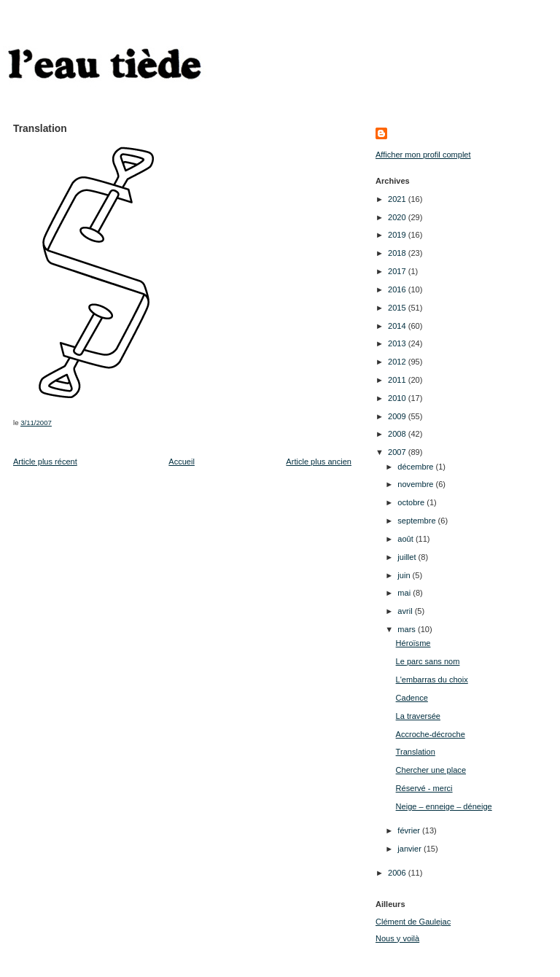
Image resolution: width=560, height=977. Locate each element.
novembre (416, 484)
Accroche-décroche (431, 734)
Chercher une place (431, 770)
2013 (398, 343)
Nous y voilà (397, 938)
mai (405, 593)
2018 (398, 253)
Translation (416, 752)
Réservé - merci (424, 788)
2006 (398, 873)
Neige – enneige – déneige (444, 806)
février (410, 830)
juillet (408, 557)
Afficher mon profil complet (423, 155)
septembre (417, 521)
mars (408, 629)
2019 (398, 235)
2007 (398, 452)
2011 (398, 380)
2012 (398, 362)
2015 (398, 308)
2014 (398, 326)
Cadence (412, 698)
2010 (398, 398)
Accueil (182, 462)
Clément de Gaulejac (413, 922)
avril (406, 611)
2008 (398, 434)
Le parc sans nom (428, 661)
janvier (411, 849)
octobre (412, 502)
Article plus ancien (319, 462)
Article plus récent (45, 462)
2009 (398, 416)
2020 (398, 217)
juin (405, 575)
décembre (416, 467)
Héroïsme (413, 643)
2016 (398, 289)
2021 (398, 199)
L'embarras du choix (432, 680)
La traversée (418, 716)
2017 (398, 271)
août (407, 539)
